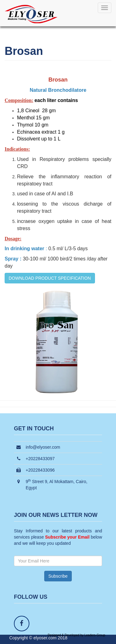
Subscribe (58, 576)
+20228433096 (40, 470)
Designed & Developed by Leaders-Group (76, 635)
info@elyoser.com (43, 447)
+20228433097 (40, 459)
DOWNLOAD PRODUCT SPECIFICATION (50, 278)
